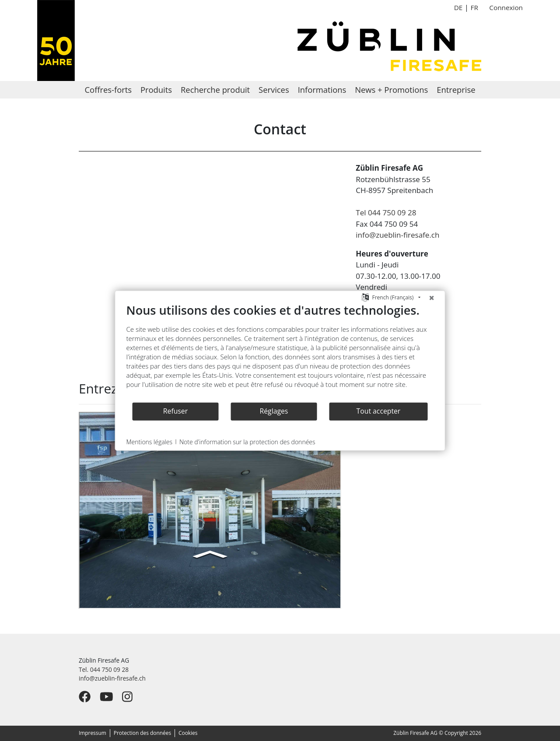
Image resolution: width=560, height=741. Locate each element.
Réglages (274, 411)
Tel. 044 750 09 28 (104, 669)
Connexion (506, 7)
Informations (322, 90)
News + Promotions (391, 90)
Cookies (188, 733)
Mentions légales (149, 441)
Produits (156, 90)
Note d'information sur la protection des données (247, 441)
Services (274, 90)
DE (458, 7)
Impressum (93, 733)
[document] (280, 352)
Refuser (175, 411)
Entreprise (456, 90)
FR (474, 7)
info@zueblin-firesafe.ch (397, 235)
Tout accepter (379, 411)
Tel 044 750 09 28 (386, 212)
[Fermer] (432, 297)
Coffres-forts (108, 90)
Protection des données (142, 733)
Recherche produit (215, 90)
